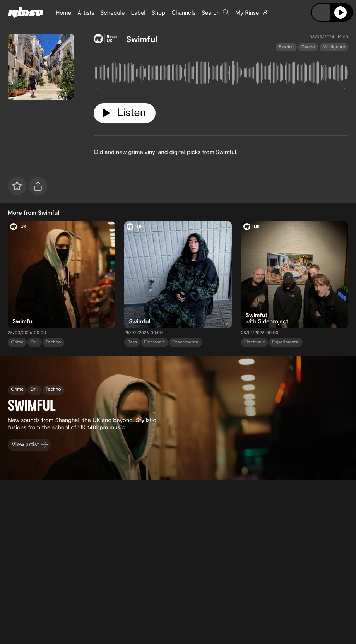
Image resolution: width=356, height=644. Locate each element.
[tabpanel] (221, 74)
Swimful (142, 39)
